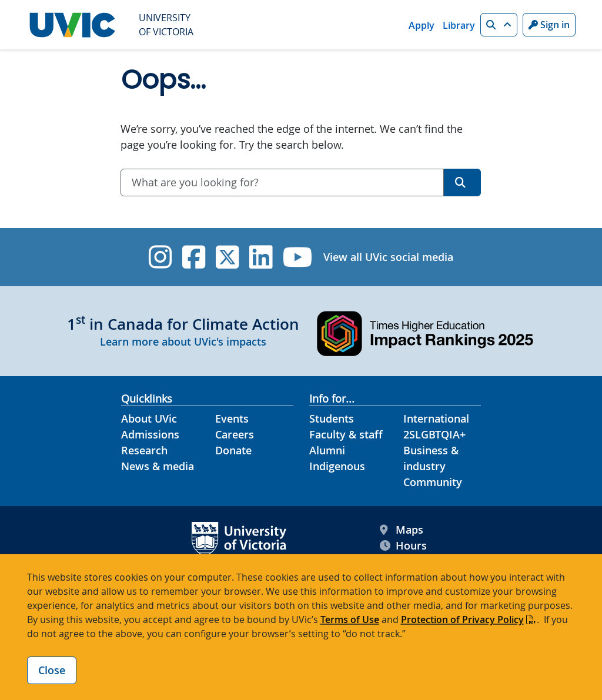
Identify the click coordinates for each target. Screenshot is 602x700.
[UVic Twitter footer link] (227, 257)
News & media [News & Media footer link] (158, 466)
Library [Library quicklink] (459, 25)
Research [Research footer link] (144, 450)
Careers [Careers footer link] (235, 434)
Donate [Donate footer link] (233, 450)
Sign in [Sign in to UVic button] (549, 25)
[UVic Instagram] (160, 257)
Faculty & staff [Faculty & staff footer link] (346, 434)
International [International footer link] (436, 418)
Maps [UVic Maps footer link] (402, 530)
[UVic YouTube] (298, 257)
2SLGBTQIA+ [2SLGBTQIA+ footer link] (434, 434)
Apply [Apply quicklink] (422, 25)
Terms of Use (350, 619)
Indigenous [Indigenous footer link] (337, 466)
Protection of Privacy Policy (462, 619)
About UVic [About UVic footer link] (149, 418)
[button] (499, 25)
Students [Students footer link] (332, 418)
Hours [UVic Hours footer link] (403, 546)
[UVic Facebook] (194, 257)
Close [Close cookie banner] (52, 670)
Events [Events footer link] (232, 418)
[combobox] (282, 182)
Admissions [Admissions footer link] (150, 434)
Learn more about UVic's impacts (183, 341)
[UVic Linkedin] (261, 257)
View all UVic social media (388, 257)
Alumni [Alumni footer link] (327, 450)
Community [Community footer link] (433, 482)
